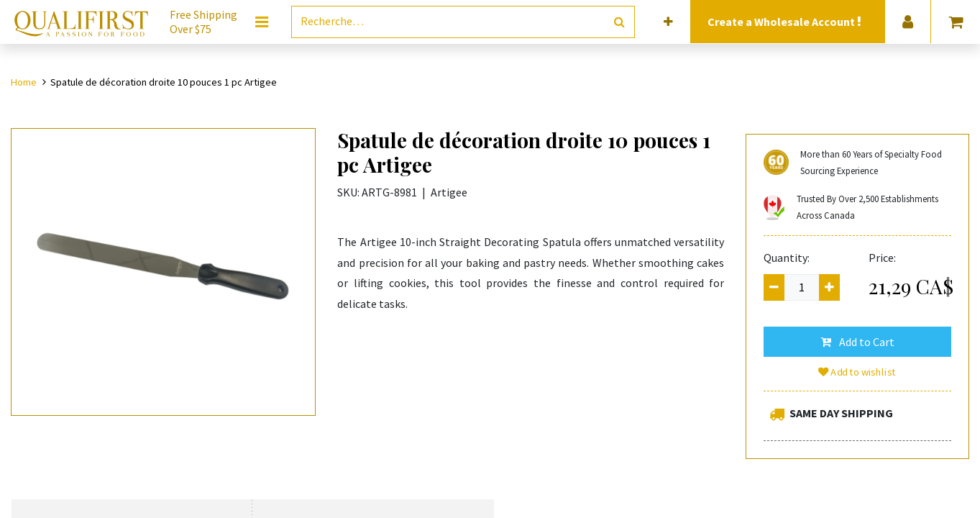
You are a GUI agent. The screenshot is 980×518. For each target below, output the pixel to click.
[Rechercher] (619, 22)
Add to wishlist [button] (858, 372)
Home (24, 82)
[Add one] (829, 287)
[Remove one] (774, 287)
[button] (668, 22)
